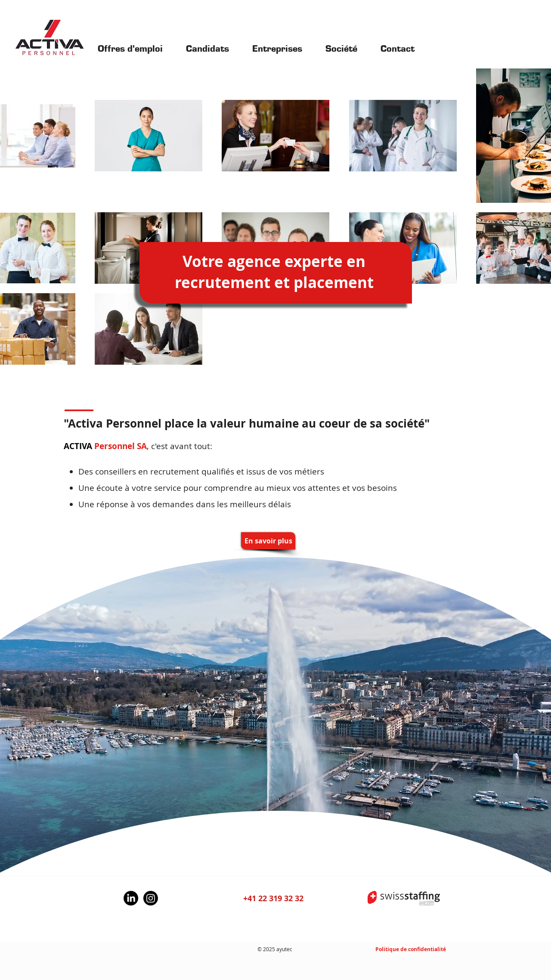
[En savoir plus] (268, 541)
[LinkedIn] (131, 898)
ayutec (284, 949)
